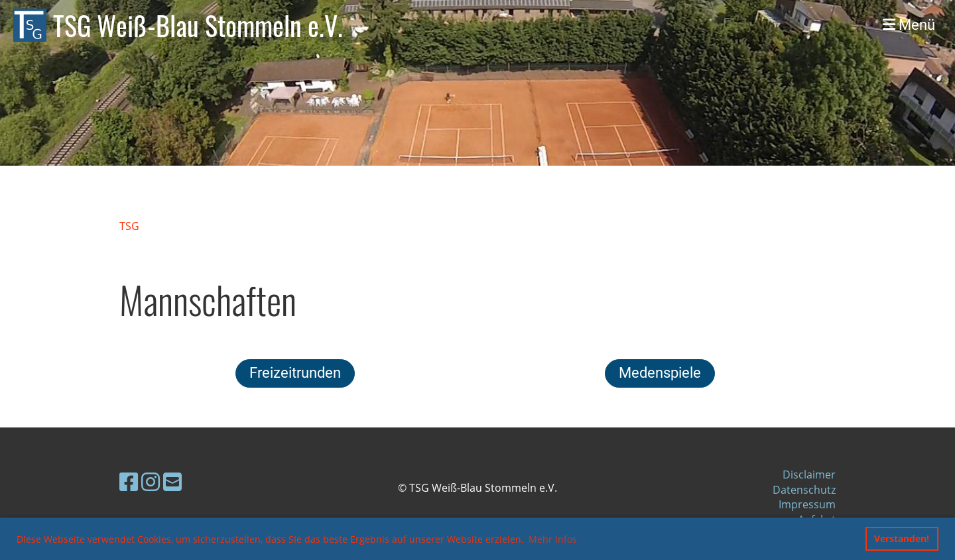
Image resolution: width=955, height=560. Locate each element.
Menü (909, 25)
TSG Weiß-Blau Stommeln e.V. (198, 25)
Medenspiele (660, 373)
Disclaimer (809, 475)
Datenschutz (804, 490)
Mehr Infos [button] (553, 539)
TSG (129, 226)
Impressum (807, 504)
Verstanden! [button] (902, 538)
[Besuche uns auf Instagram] (151, 481)
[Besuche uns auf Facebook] (129, 481)
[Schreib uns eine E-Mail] (172, 481)
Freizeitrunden (295, 373)
